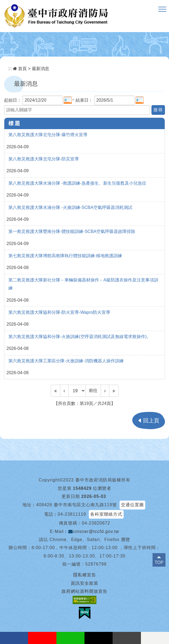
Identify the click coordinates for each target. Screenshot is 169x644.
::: (10, 69)
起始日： (13, 100)
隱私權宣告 (85, 575)
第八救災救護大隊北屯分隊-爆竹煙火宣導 (48, 135)
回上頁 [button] (151, 421)
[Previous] (64, 391)
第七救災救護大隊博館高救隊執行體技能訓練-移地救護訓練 (65, 256)
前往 (93, 390)
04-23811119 (72, 514)
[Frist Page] (55, 391)
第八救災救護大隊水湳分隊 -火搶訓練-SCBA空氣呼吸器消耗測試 (70, 207)
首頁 (20, 69)
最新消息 (40, 69)
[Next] (105, 391)
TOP (159, 562)
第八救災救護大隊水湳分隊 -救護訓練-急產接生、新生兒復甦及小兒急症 (77, 183)
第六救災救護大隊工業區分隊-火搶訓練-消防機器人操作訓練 (66, 361)
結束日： (84, 100)
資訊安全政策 (84, 583)
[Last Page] (114, 391)
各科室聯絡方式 (106, 514)
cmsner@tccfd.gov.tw (94, 531)
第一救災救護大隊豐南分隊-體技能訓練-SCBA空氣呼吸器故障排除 (72, 231)
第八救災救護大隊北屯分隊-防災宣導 (44, 159)
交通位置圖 (132, 505)
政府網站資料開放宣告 (84, 591)
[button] (162, 9)
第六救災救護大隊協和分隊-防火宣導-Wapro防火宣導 (59, 312)
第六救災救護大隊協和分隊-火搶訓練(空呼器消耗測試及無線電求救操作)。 (80, 337)
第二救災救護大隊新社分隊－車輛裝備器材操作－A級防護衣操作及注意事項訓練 (83, 284)
